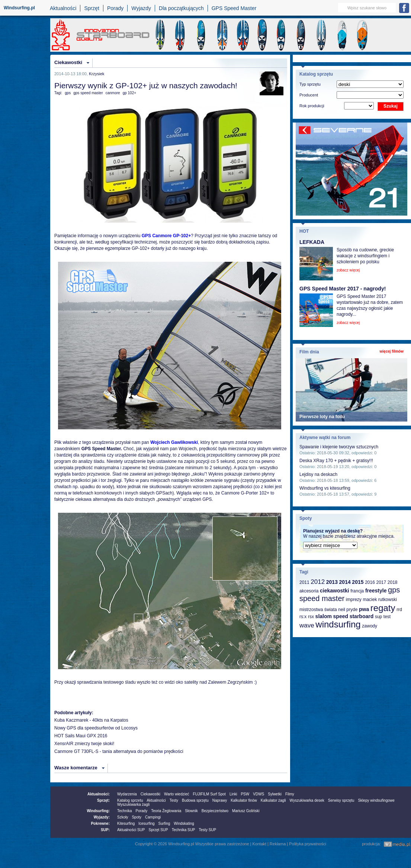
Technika (124, 811)
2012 (318, 582)
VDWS (259, 794)
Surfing (164, 824)
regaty (383, 608)
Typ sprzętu (310, 84)
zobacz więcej (348, 270)
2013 (332, 582)
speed (341, 616)
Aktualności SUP (131, 830)
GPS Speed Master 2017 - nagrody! (343, 289)
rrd (399, 610)
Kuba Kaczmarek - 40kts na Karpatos (91, 720)
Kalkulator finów (244, 800)
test (387, 617)
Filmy (290, 794)
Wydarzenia (127, 794)
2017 (381, 582)
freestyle (376, 591)
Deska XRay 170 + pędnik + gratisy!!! (336, 461)
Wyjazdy (141, 8)
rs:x (303, 617)
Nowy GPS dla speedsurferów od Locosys (96, 728)
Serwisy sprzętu (341, 800)
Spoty (137, 817)
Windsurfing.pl (19, 8)
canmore (113, 93)
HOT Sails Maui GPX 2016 (81, 736)
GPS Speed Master (234, 8)
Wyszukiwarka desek (307, 800)
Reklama (278, 844)
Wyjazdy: (102, 817)
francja (357, 591)
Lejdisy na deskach (318, 474)
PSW (245, 794)
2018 (393, 582)
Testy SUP (208, 830)
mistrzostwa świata (318, 610)
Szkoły (123, 817)
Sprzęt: (103, 800)
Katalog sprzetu (130, 800)
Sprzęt (91, 8)
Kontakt (259, 844)
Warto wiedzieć (176, 794)
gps (68, 93)
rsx (311, 617)
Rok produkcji (312, 106)
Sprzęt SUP (158, 830)
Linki (233, 794)
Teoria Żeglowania (166, 811)
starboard (362, 616)
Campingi (153, 817)
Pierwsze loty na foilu (322, 417)
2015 (358, 582)
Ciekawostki (68, 62)
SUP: (105, 830)
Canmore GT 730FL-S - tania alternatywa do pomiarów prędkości (119, 751)
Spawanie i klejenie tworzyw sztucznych (339, 447)
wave (307, 625)
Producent (309, 95)
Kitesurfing (126, 824)
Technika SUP (184, 830)
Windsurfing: (98, 811)
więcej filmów (392, 351)
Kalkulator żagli (273, 800)
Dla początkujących (181, 8)
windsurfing (338, 624)
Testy (174, 800)
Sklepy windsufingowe (376, 800)
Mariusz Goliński (246, 811)
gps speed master (88, 93)
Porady (115, 8)
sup (378, 617)
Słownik (191, 811)
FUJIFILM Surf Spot (209, 794)
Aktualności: (99, 794)
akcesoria (309, 591)
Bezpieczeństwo (215, 811)
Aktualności (63, 8)
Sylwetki (275, 794)
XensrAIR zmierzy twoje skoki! (84, 744)
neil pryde (348, 610)
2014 (345, 582)
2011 (304, 582)
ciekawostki (335, 591)
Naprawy (220, 800)
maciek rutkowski (380, 600)
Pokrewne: (100, 824)
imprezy (354, 600)
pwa (364, 609)
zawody (370, 626)
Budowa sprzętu (195, 800)
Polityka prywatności (308, 844)
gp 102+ (129, 93)
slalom (324, 616)
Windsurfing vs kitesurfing (325, 488)
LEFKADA (312, 242)
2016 (370, 582)
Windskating (184, 824)
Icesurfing (146, 824)
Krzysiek (97, 74)
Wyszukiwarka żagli (133, 805)
